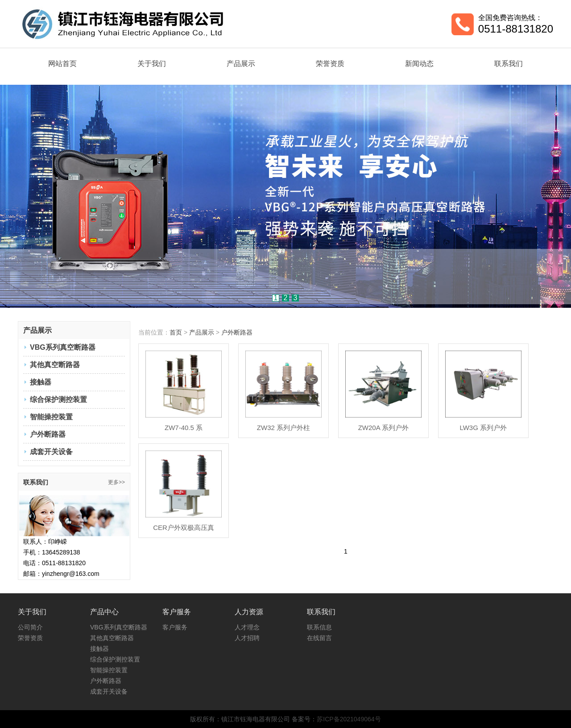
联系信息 (319, 627)
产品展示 (241, 64)
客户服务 (175, 627)
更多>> (116, 482)
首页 (176, 332)
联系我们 (509, 64)
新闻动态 (419, 64)
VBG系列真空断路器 (63, 347)
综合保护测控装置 (58, 399)
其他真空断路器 (55, 365)
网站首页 (62, 64)
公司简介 (30, 627)
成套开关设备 (51, 452)
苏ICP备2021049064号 (349, 719)
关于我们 (152, 64)
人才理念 (247, 627)
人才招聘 (247, 638)
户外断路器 (48, 434)
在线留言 (319, 638)
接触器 (41, 382)
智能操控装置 (51, 417)
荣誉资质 (330, 64)
